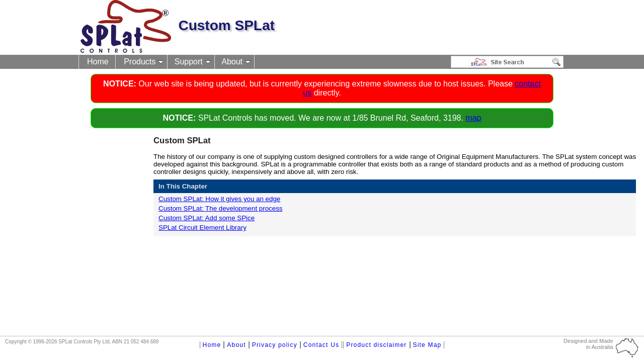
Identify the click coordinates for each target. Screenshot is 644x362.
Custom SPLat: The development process (220, 208)
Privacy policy (275, 345)
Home (98, 62)
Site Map (427, 345)
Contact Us (321, 345)
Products (140, 62)
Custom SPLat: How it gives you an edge (219, 199)
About (232, 62)
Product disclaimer (376, 345)
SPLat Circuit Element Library (203, 228)
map (473, 118)
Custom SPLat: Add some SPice (207, 218)
